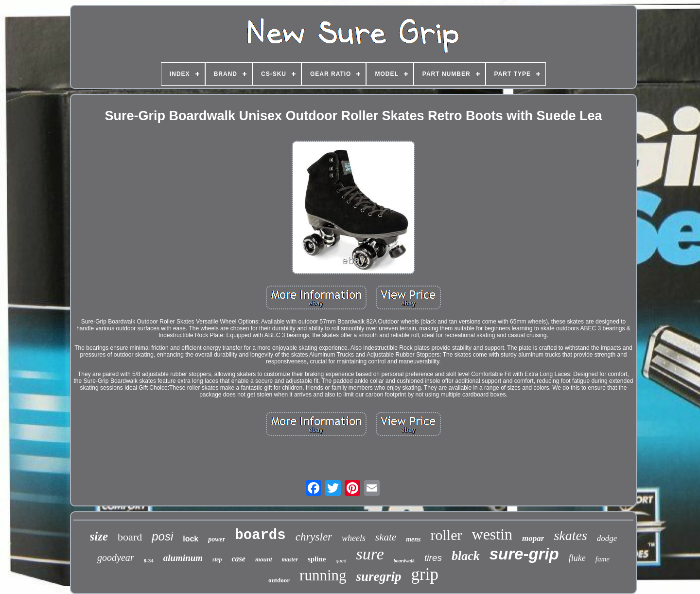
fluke (577, 558)
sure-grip (524, 554)
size (99, 536)
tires (433, 558)
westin (492, 534)
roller (446, 535)
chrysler (314, 537)
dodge (607, 538)
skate (386, 537)
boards (260, 535)
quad (341, 560)
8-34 (149, 560)
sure (370, 554)
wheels (354, 538)
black (466, 556)
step (217, 559)
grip (425, 574)
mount (264, 559)
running (323, 575)
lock (191, 539)
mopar (533, 538)
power (217, 539)
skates (570, 535)
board (130, 537)
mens (413, 539)
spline (317, 559)
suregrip (379, 576)
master (290, 559)
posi (162, 536)
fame (603, 559)
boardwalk (404, 561)
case (238, 559)
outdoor (279, 580)
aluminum (183, 558)
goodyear (116, 558)
